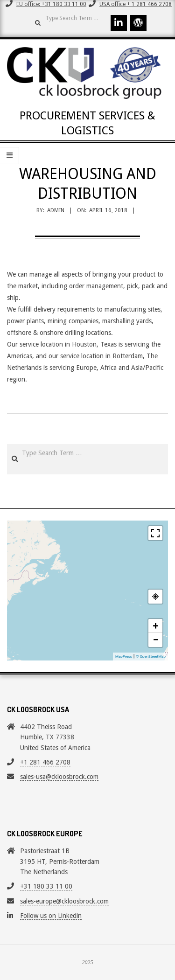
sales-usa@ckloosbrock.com (59, 777)
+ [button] (156, 626)
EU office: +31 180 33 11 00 (51, 4)
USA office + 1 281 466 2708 (136, 4)
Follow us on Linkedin (51, 916)
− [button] (155, 640)
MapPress (124, 657)
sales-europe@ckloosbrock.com (64, 901)
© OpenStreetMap (151, 657)
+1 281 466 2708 (45, 762)
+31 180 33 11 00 (46, 886)
